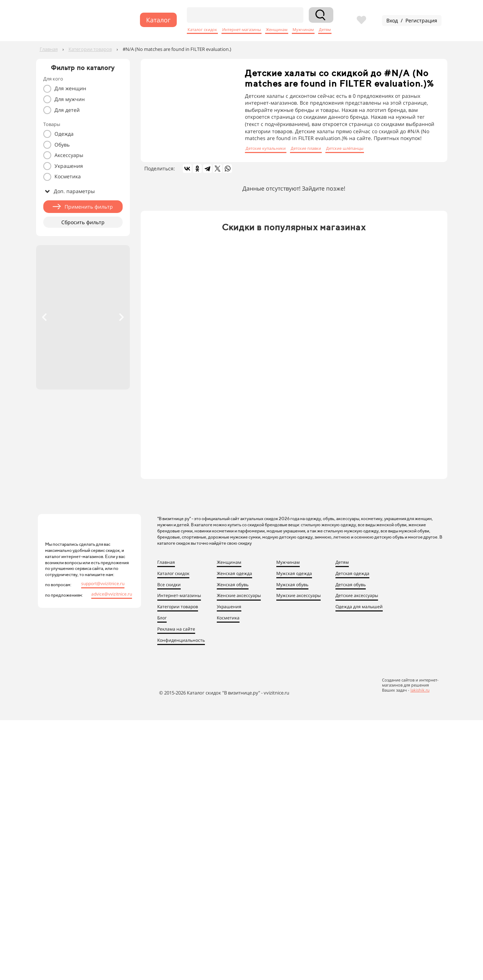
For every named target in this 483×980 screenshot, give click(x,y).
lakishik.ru (420, 690)
